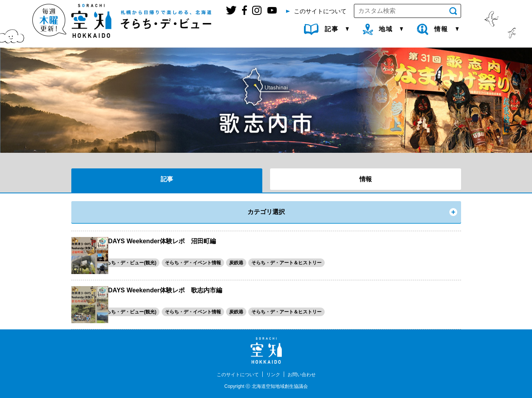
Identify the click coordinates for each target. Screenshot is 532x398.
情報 (366, 179)
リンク (274, 374)
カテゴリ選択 (266, 212)
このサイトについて (234, 374)
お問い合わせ (306, 374)
